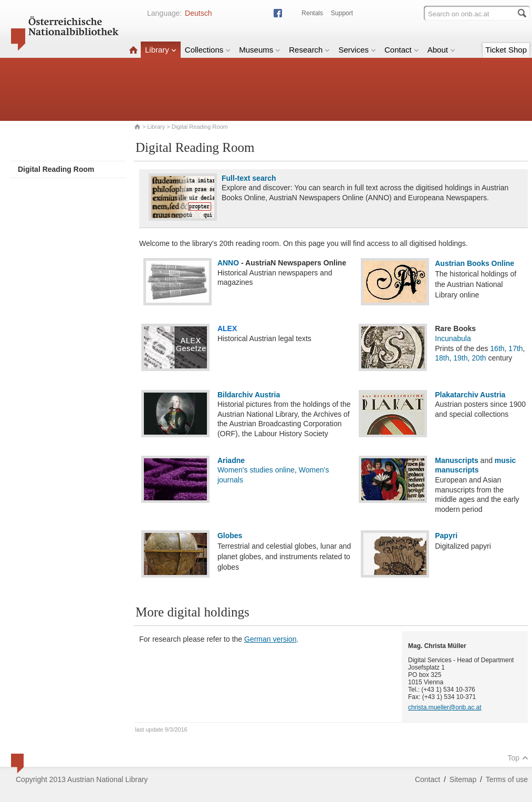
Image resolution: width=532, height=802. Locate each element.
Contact (402, 50)
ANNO (228, 263)
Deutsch (198, 13)
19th (460, 358)
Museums (260, 50)
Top (518, 758)
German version (270, 639)
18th (442, 358)
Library (161, 50)
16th (497, 348)
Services (357, 50)
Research (309, 50)
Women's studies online (256, 470)
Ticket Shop (506, 50)
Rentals (312, 13)
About (441, 50)
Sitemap (463, 779)
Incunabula (453, 338)
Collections (208, 50)
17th (515, 348)
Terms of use (507, 779)
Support (342, 13)
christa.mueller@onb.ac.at (445, 707)
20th (479, 358)
